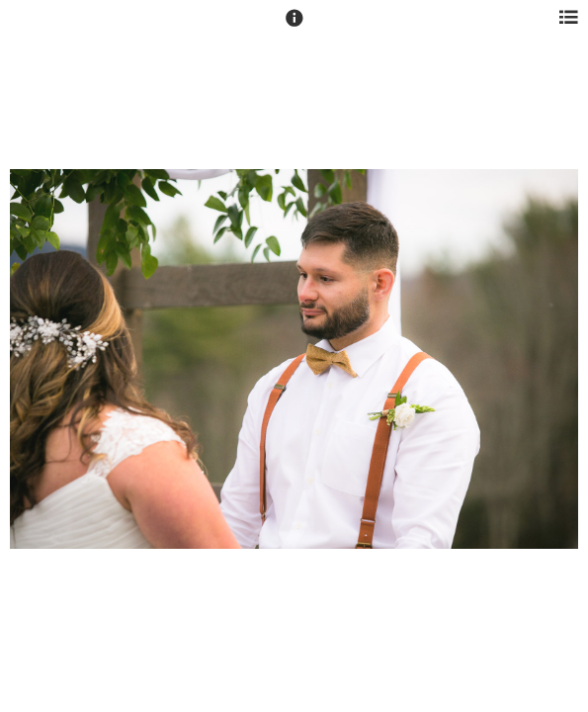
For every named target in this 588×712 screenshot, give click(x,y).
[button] (294, 27)
